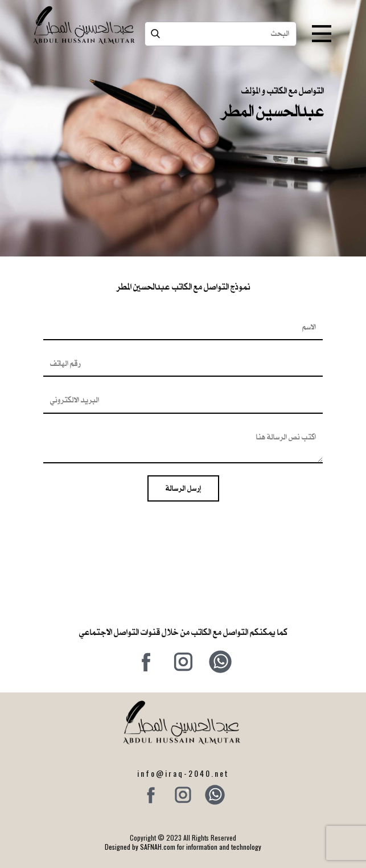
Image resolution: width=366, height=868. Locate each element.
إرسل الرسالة (183, 488)
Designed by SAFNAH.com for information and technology (183, 847)
